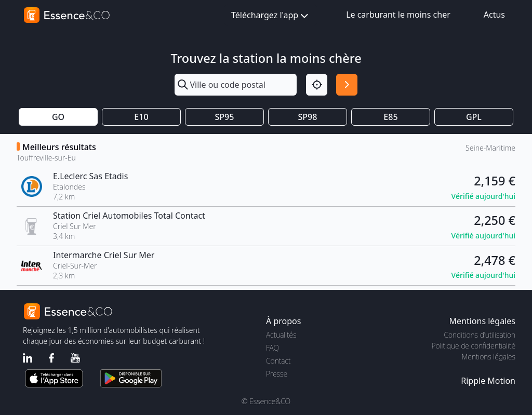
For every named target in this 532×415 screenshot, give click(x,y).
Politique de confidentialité (474, 346)
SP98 (308, 117)
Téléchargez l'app (271, 16)
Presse (277, 374)
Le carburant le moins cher (398, 15)
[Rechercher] (347, 84)
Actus (494, 15)
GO (58, 117)
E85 (390, 117)
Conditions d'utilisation (480, 335)
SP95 (225, 117)
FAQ (272, 348)
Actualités (281, 335)
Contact (278, 361)
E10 (141, 117)
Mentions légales (489, 357)
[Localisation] (317, 84)
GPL (474, 117)
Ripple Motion (488, 381)
